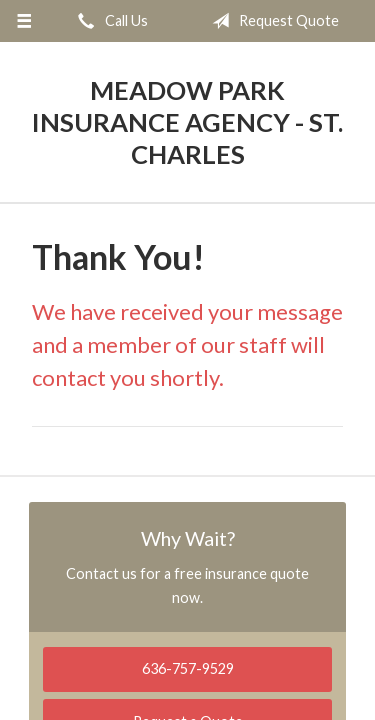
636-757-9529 (188, 668)
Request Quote (271, 21)
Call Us (109, 21)
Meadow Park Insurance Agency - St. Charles (187, 122)
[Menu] (24, 21)
